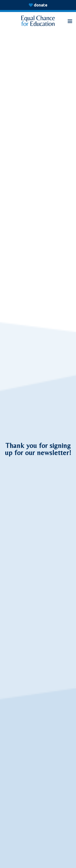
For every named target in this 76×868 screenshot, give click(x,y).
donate (41, 5)
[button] (70, 21)
